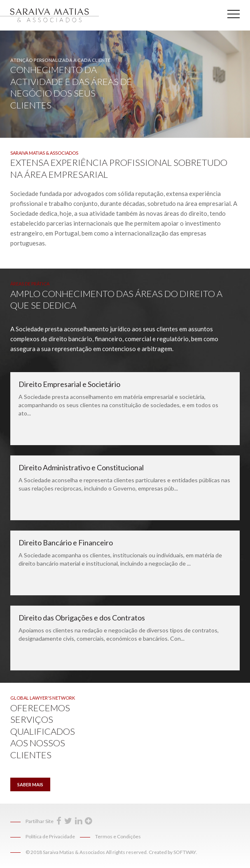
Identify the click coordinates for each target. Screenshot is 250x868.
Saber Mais (30, 784)
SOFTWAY (185, 852)
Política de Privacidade (50, 836)
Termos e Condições (118, 836)
